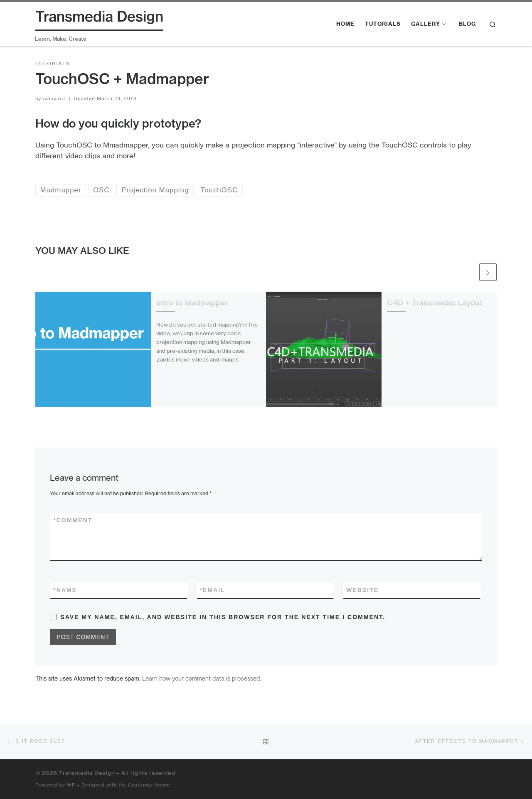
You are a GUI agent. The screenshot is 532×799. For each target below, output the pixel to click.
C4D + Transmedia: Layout (435, 303)
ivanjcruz (55, 98)
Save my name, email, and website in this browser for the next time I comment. (223, 617)
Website (362, 590)
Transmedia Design (87, 773)
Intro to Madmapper (192, 303)
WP (71, 785)
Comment (73, 520)
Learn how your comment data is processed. (202, 678)
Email (213, 590)
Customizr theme (149, 785)
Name (65, 590)
